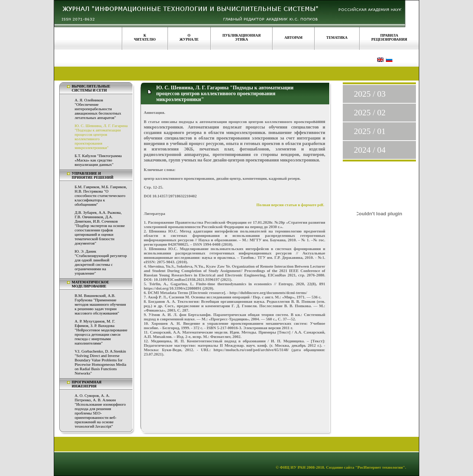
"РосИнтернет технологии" (380, 467)
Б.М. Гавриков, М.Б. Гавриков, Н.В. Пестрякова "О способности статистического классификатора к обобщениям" (101, 196)
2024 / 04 (370, 150)
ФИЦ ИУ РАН (293, 467)
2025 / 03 (370, 94)
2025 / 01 (370, 131)
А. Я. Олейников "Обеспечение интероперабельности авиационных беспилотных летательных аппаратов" (98, 109)
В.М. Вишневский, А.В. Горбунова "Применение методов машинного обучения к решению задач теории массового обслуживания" (100, 304)
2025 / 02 (370, 113)
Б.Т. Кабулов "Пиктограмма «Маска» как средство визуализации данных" (98, 160)
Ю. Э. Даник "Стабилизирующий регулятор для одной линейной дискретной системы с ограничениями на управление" (101, 262)
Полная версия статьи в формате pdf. (290, 205)
